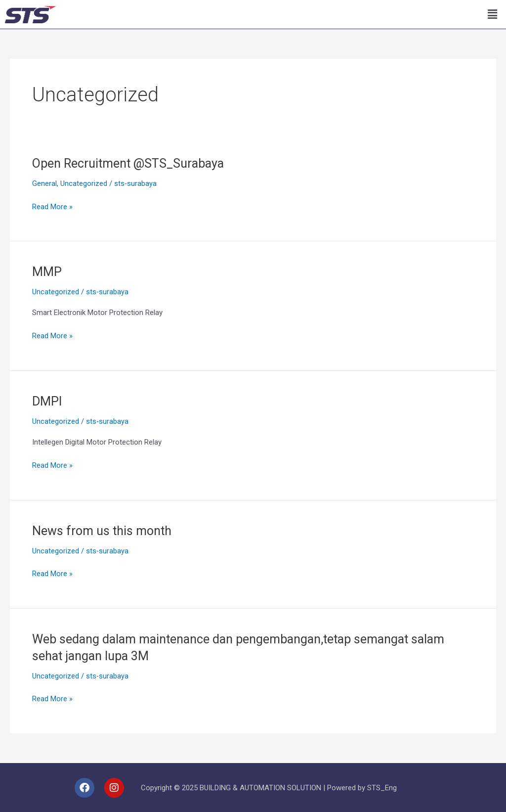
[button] (493, 14)
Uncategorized (84, 183)
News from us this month (105, 530)
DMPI (48, 401)
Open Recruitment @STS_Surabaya (132, 163)
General (44, 183)
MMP (47, 271)
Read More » (52, 205)
